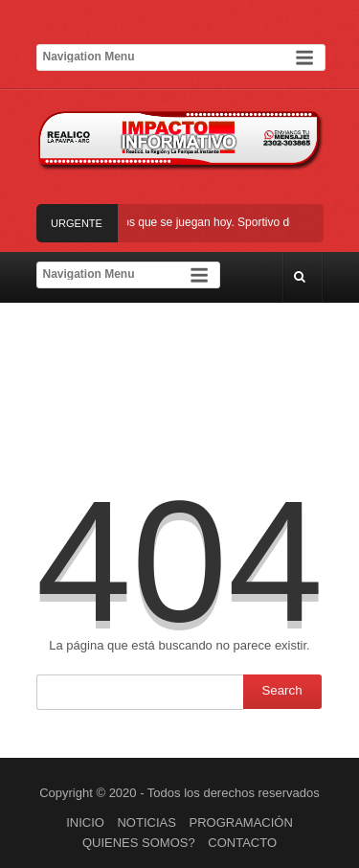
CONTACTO (242, 843)
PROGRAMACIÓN (241, 822)
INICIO (85, 822)
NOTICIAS (146, 822)
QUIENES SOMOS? (139, 843)
